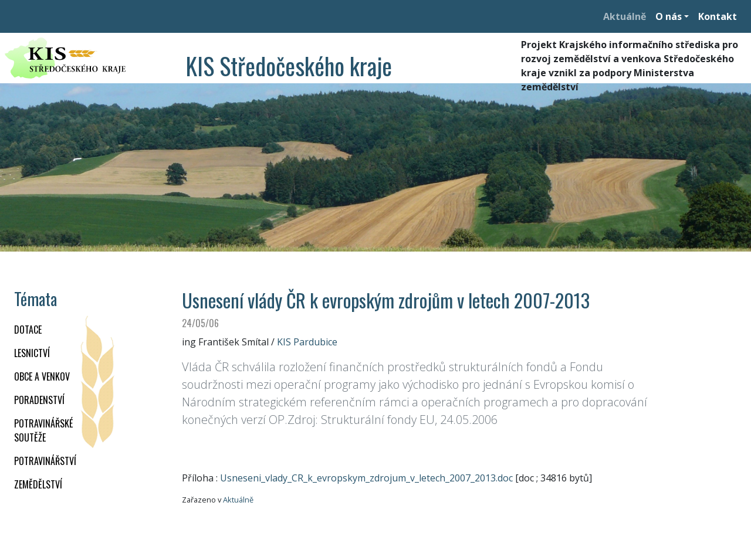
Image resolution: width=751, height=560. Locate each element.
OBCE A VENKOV (42, 376)
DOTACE (28, 330)
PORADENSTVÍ (39, 400)
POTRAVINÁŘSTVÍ (45, 461)
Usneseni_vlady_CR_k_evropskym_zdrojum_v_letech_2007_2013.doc (366, 478)
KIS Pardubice (307, 342)
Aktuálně (625, 16)
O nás (669, 16)
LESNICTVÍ (32, 353)
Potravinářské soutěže (43, 430)
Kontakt (718, 16)
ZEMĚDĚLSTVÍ (38, 484)
